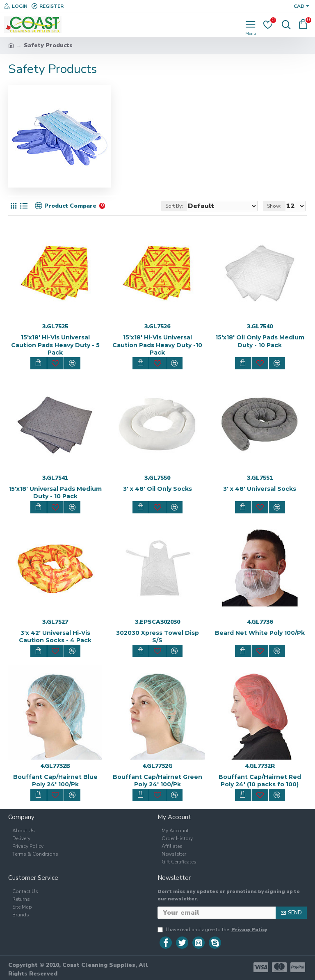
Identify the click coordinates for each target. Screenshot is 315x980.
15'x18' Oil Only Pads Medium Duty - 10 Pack (260, 341)
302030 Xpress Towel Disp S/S (157, 637)
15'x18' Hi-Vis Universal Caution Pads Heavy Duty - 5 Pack (55, 345)
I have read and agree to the (213, 930)
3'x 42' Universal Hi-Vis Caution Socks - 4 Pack (55, 637)
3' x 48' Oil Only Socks (157, 489)
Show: (274, 206)
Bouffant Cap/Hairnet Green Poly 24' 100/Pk (157, 781)
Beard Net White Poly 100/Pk (260, 633)
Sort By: (174, 206)
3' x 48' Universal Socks (260, 489)
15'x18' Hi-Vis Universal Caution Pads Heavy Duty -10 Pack (157, 345)
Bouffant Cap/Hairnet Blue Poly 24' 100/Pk (55, 781)
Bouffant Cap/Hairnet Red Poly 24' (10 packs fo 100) (260, 781)
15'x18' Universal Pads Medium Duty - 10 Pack (55, 492)
